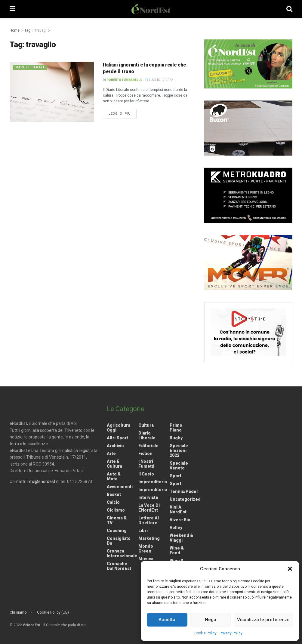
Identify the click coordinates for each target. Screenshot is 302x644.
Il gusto (146, 474)
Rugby (176, 438)
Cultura (146, 425)
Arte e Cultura (114, 464)
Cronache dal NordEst (119, 566)
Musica (146, 559)
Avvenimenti (120, 487)
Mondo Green (146, 549)
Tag (27, 30)
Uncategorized (185, 499)
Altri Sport (117, 438)
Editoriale (148, 446)
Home (15, 30)
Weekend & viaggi (181, 538)
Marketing (149, 538)
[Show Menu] (12, 9)
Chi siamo (18, 612)
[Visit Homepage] (151, 9)
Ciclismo (116, 510)
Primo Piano (176, 428)
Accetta (167, 620)
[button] (290, 569)
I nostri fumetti (146, 464)
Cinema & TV (117, 520)
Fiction (145, 454)
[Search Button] (289, 9)
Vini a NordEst (178, 509)
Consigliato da (119, 541)
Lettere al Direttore (149, 520)
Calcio (113, 502)
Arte (111, 454)
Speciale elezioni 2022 (179, 450)
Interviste (148, 497)
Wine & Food (177, 550)
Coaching (117, 531)
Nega (211, 620)
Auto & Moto (114, 476)
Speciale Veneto (179, 466)
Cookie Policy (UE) (53, 612)
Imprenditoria (153, 482)
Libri (143, 531)
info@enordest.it (43, 481)
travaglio (42, 30)
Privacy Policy (231, 633)
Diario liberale (30, 67)
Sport (176, 476)
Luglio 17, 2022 (159, 80)
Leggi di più (123, 113)
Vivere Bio (180, 520)
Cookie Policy (205, 633)
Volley (176, 528)
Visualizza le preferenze (263, 620)
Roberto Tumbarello (125, 80)
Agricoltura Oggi (119, 428)
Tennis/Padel (184, 491)
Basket (114, 494)
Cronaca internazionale (122, 553)
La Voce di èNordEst (149, 508)
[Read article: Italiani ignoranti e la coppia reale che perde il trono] (52, 92)
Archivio (115, 446)
